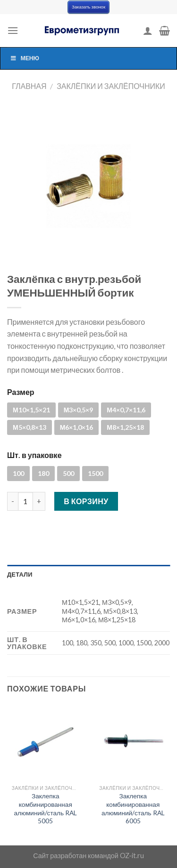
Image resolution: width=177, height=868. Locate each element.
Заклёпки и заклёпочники (111, 86)
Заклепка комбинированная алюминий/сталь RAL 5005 (45, 808)
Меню (25, 58)
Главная (29, 86)
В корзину (86, 501)
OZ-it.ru (132, 856)
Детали (20, 574)
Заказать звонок (88, 7)
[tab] (88, 574)
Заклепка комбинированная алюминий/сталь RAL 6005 (133, 808)
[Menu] (13, 30)
